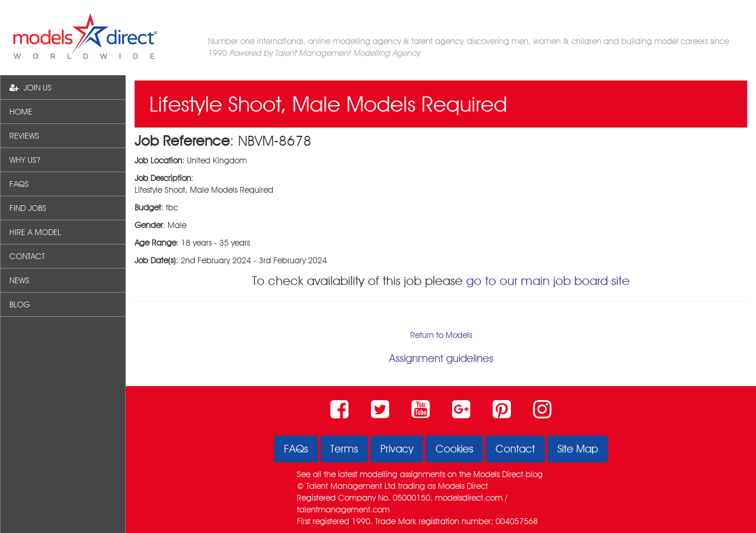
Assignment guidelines (441, 358)
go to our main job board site (548, 281)
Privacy (397, 449)
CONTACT (27, 256)
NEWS (19, 280)
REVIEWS (24, 136)
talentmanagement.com (343, 509)
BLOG (20, 304)
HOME (21, 112)
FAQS (19, 184)
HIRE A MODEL (35, 232)
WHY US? (25, 160)
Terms (344, 449)
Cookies (454, 449)
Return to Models (441, 335)
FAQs (296, 449)
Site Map (578, 449)
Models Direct (498, 474)
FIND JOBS (28, 208)
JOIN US (31, 88)
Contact (515, 449)
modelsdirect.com (469, 498)
